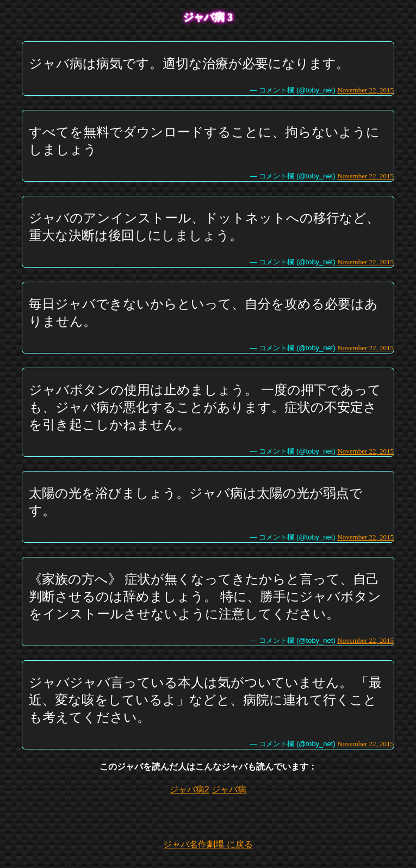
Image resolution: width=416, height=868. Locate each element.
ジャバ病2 (190, 789)
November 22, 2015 (365, 90)
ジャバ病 (229, 789)
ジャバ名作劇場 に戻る (208, 844)
